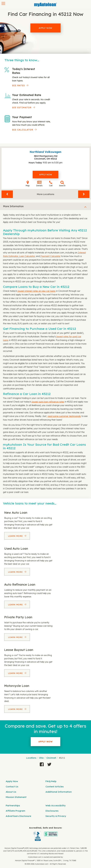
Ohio (41, 758)
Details (39, 184)
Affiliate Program (15, 811)
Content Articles (55, 787)
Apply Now (45, 28)
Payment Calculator (50, 256)
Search (62, 184)
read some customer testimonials (64, 416)
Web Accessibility (56, 805)
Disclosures (52, 811)
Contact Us (12, 787)
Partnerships (13, 805)
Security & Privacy (56, 816)
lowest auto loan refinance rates (48, 402)
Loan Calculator (27, 256)
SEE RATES (18, 85)
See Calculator (23, 130)
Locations (31, 758)
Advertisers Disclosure (18, 816)
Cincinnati (51, 758)
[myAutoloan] (45, 834)
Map (28, 184)
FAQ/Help (51, 781)
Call (51, 184)
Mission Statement (16, 797)
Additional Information (59, 792)
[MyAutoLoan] (45, 5)
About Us (11, 792)
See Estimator (22, 108)
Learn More (16, 536)
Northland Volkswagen (45, 152)
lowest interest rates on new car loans (36, 291)
